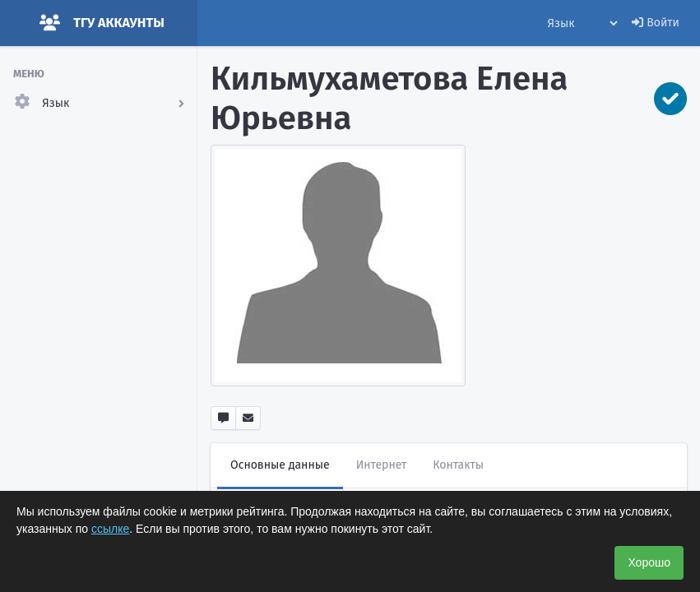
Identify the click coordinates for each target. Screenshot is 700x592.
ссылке (110, 529)
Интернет (382, 465)
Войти (656, 23)
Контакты (458, 465)
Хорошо (649, 562)
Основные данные (280, 465)
